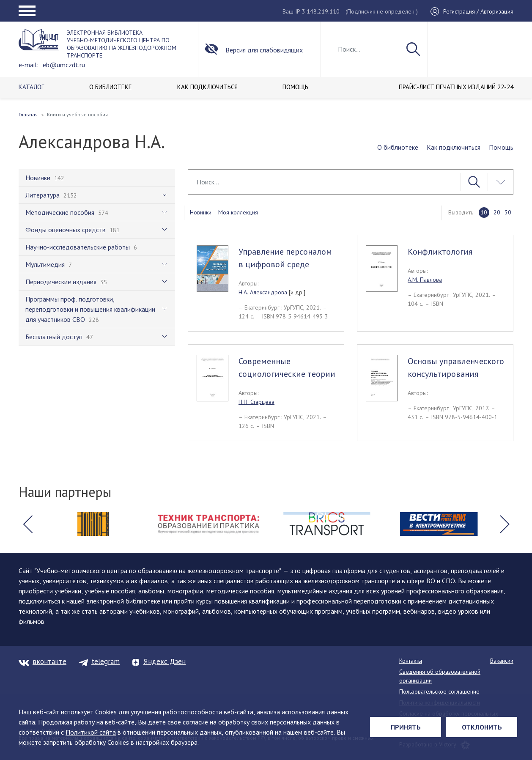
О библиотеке (398, 147)
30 (508, 212)
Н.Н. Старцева (256, 402)
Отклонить (482, 727)
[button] (27, 524)
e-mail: (29, 65)
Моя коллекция (238, 212)
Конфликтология (440, 252)
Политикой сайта (91, 732)
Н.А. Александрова (263, 292)
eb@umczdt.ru (64, 65)
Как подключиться (454, 147)
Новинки (201, 212)
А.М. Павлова (425, 280)
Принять (406, 727)
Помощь (501, 147)
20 (497, 212)
